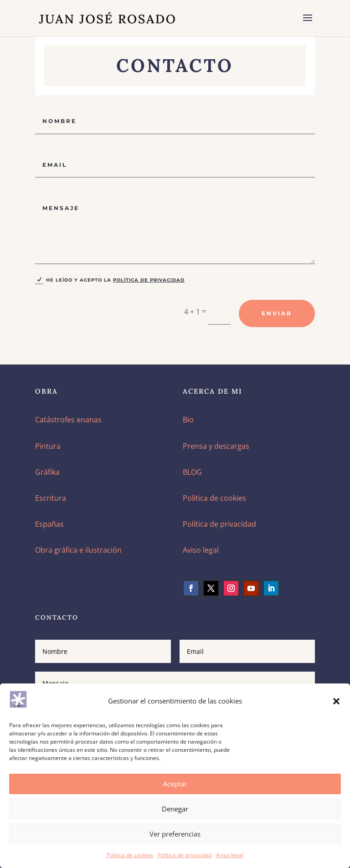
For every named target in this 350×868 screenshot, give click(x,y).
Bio (188, 420)
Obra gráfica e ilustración (78, 550)
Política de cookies (130, 855)
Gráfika (47, 472)
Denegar (175, 809)
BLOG (192, 472)
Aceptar (175, 784)
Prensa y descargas (216, 446)
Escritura (51, 498)
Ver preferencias (175, 834)
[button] (336, 701)
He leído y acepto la (110, 280)
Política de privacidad (185, 855)
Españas (49, 524)
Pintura (48, 446)
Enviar (277, 313)
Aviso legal (230, 855)
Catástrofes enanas (68, 420)
